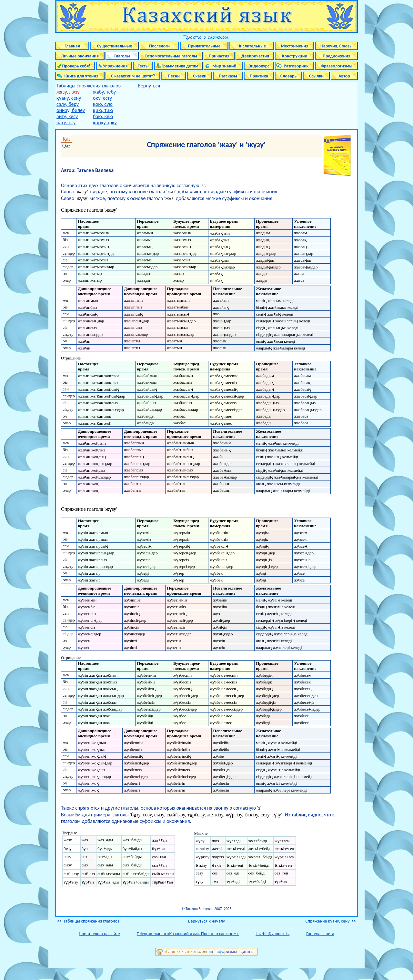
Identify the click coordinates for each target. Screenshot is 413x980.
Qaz (66, 146)
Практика (259, 76)
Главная (72, 46)
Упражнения (114, 66)
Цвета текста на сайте (99, 934)
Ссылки (316, 76)
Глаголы (122, 56)
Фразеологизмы (337, 66)
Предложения (337, 56)
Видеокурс (259, 66)
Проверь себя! (75, 66)
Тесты (143, 66)
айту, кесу (67, 116)
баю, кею (103, 116)
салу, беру (68, 104)
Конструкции (295, 56)
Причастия (219, 56)
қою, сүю (103, 104)
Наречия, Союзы (337, 46)
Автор (344, 76)
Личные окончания (80, 56)
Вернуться (149, 86)
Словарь (289, 76)
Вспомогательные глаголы (171, 56)
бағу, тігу (66, 122)
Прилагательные (204, 46)
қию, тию (103, 110)
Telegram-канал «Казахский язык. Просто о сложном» (188, 934)
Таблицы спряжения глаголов (89, 86)
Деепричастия (255, 56)
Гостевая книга (320, 934)
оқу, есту (102, 98)
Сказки (200, 76)
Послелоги (159, 46)
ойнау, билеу (71, 110)
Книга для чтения (80, 76)
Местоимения (294, 46)
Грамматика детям (178, 66)
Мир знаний (223, 66)
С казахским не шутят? (133, 76)
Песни (174, 76)
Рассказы (228, 76)
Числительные (252, 46)
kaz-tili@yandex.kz (272, 934)
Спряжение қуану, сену (327, 921)
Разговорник (295, 66)
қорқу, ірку (105, 122)
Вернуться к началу (206, 921)
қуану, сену (69, 98)
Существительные (114, 46)
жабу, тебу (104, 92)
